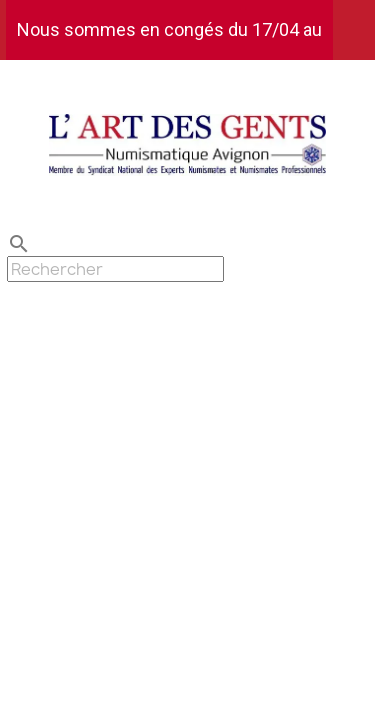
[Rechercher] (115, 269)
